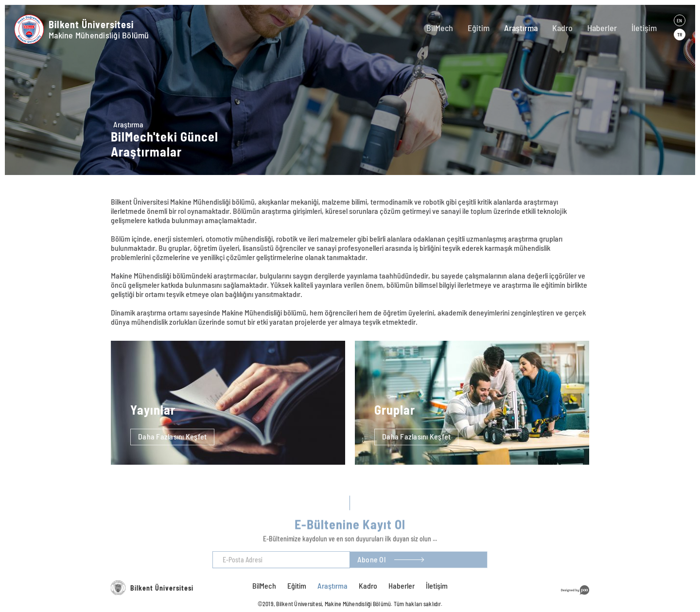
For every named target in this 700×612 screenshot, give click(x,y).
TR (680, 35)
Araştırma (521, 28)
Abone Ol (371, 566)
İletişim (644, 28)
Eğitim (479, 28)
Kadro (562, 28)
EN (679, 20)
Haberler (602, 28)
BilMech (440, 28)
